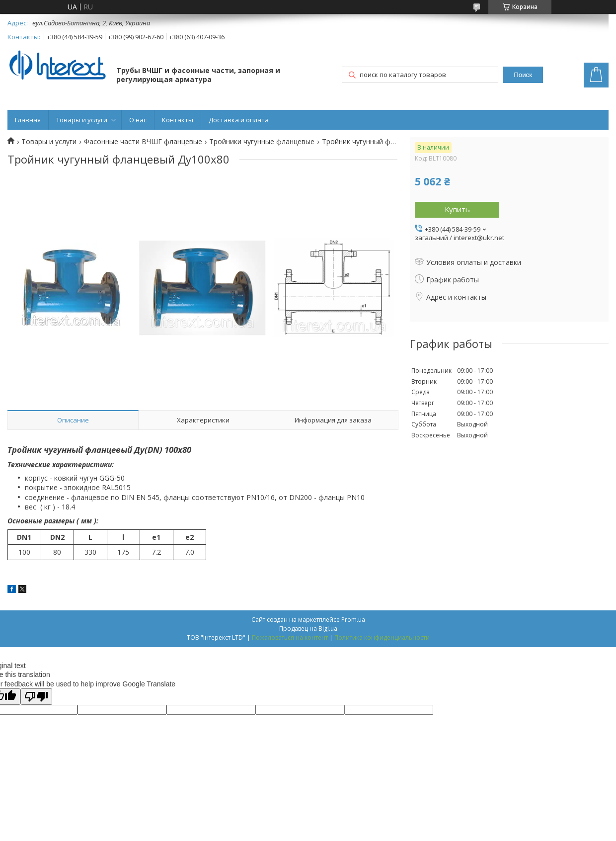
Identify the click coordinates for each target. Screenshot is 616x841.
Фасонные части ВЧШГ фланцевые (143, 142)
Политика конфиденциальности (382, 637)
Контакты (178, 120)
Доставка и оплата (239, 120)
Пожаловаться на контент (290, 637)
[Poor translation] (36, 697)
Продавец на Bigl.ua (308, 629)
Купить (457, 209)
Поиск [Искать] (523, 75)
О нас (138, 120)
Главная (28, 120)
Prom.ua (353, 620)
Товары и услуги (82, 120)
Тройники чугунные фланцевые (262, 142)
